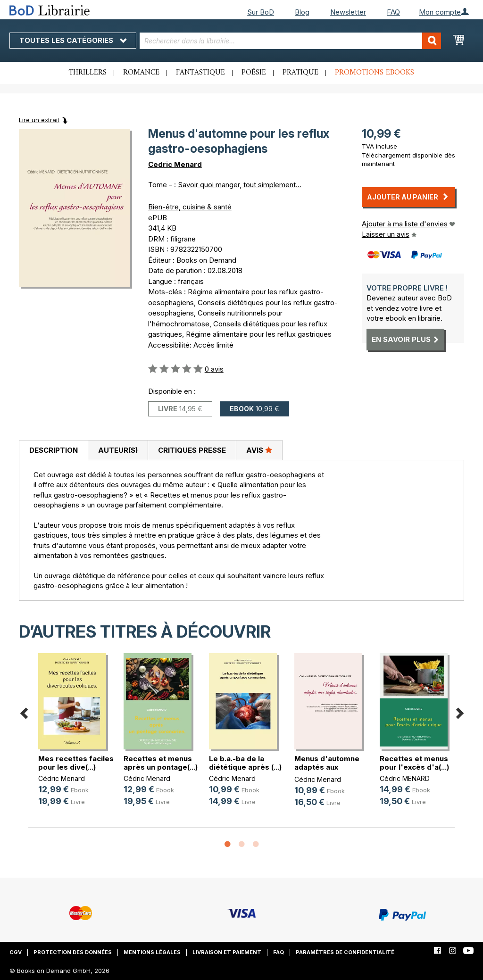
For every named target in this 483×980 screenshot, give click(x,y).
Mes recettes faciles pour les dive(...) (76, 763)
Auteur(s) (118, 450)
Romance (141, 73)
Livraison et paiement (227, 952)
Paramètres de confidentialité (345, 952)
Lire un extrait (39, 120)
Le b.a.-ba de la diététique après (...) (245, 763)
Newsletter (348, 12)
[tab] (53, 450)
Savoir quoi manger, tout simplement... (240, 185)
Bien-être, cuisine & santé (190, 207)
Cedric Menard (175, 164)
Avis (259, 450)
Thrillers (88, 73)
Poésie (254, 73)
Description (54, 450)
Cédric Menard (62, 778)
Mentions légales (152, 952)
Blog (302, 12)
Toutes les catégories (73, 40)
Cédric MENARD (405, 778)
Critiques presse (192, 450)
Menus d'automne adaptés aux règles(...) (327, 767)
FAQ (393, 12)
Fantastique (200, 73)
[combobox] (291, 41)
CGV (16, 952)
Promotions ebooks (375, 73)
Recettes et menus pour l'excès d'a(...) (414, 763)
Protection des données (73, 952)
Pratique (300, 73)
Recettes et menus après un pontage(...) (161, 763)
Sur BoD (261, 12)
